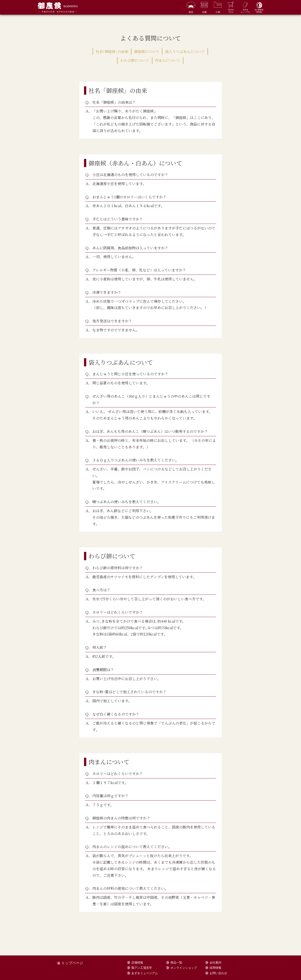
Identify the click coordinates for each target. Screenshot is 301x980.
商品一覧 (176, 962)
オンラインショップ (184, 968)
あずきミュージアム (145, 973)
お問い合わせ (218, 973)
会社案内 (215, 962)
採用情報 (215, 968)
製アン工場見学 (142, 968)
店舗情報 (137, 962)
